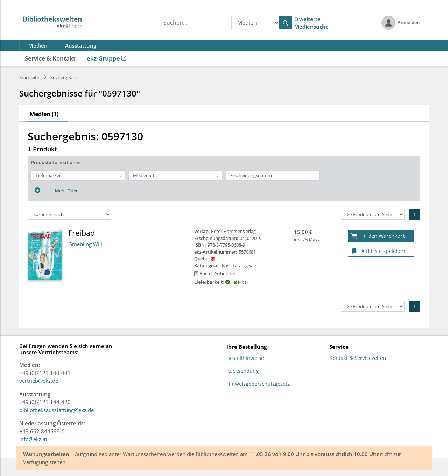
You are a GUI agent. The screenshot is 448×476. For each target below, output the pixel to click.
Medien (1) (44, 114)
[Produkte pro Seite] (373, 214)
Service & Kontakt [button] (50, 58)
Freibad (82, 233)
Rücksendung (243, 371)
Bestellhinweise (245, 358)
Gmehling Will (85, 244)
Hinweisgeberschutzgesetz (258, 384)
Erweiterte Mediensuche (311, 23)
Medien (38, 45)
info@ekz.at (33, 439)
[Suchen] (285, 23)
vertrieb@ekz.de (39, 381)
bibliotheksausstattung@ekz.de (57, 410)
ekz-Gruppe (107, 58)
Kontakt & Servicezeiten (358, 358)
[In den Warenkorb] (381, 236)
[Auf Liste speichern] (381, 251)
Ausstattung (81, 45)
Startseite (29, 77)
